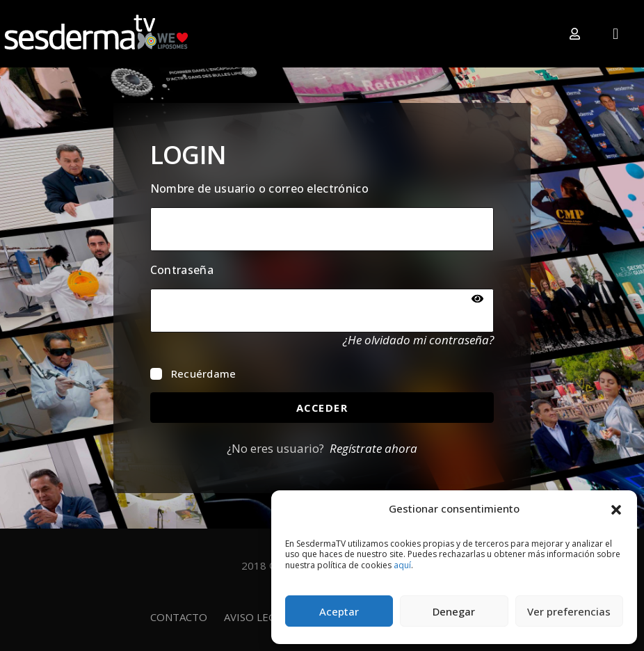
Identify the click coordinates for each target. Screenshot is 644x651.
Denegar (454, 611)
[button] (616, 508)
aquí (402, 565)
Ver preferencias (569, 611)
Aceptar (339, 611)
